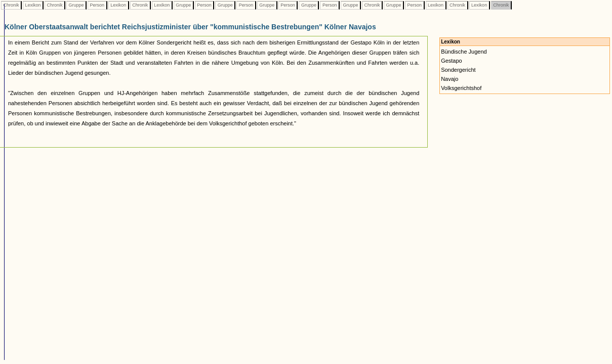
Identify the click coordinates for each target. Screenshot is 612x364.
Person (97, 5)
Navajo (450, 79)
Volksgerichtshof (461, 88)
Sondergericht (458, 70)
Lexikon (33, 5)
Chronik (11, 5)
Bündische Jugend (464, 52)
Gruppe (76, 5)
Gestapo (452, 61)
